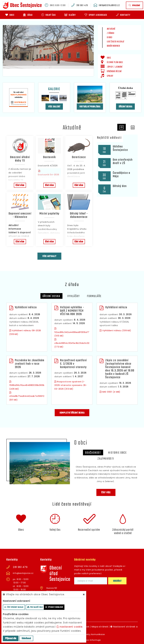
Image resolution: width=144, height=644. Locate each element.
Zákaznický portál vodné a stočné (123, 532)
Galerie (54, 89)
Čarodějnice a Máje (122, 175)
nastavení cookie (69, 627)
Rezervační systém (89, 530)
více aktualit (49, 256)
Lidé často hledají (116, 42)
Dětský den (120, 186)
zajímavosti (106, 459)
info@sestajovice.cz (109, 6)
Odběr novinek (113, 46)
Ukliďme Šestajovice (120, 148)
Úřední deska (125, 107)
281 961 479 (82, 6)
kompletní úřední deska (72, 413)
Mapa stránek (100, 627)
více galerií (54, 107)
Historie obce (117, 453)
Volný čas (55, 530)
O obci (110, 38)
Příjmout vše (11, 639)
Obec (21, 530)
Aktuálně (111, 29)
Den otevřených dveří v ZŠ (123, 161)
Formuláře (94, 296)
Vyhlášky (74, 296)
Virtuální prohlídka (90, 107)
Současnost (93, 453)
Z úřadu (111, 33)
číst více (20, 185)
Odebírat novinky (85, 560)
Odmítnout (26, 639)
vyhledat (134, 6)
